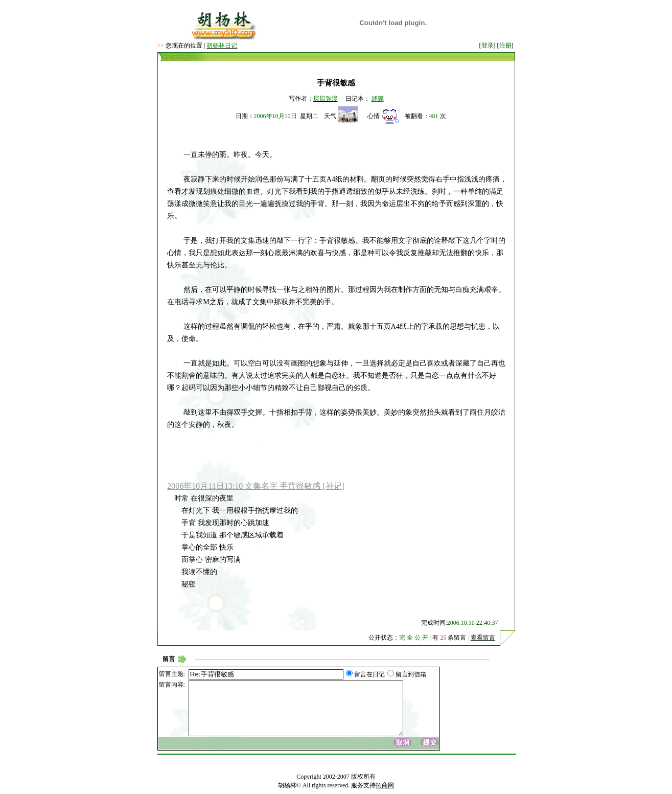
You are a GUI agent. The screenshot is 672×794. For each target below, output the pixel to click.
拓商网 (385, 785)
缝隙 (378, 99)
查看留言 (483, 638)
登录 (488, 46)
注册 (505, 46)
